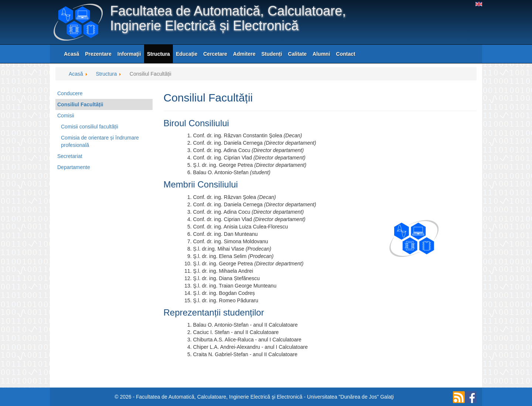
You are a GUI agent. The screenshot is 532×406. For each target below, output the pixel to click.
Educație (187, 54)
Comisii (66, 116)
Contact (346, 54)
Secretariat (70, 156)
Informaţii (129, 54)
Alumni (321, 54)
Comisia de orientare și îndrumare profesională (100, 141)
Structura (158, 54)
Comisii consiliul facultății (90, 127)
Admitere (244, 54)
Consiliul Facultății (80, 104)
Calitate (298, 54)
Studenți (272, 54)
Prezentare (98, 54)
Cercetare (215, 54)
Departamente (74, 167)
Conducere (70, 93)
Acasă (71, 54)
